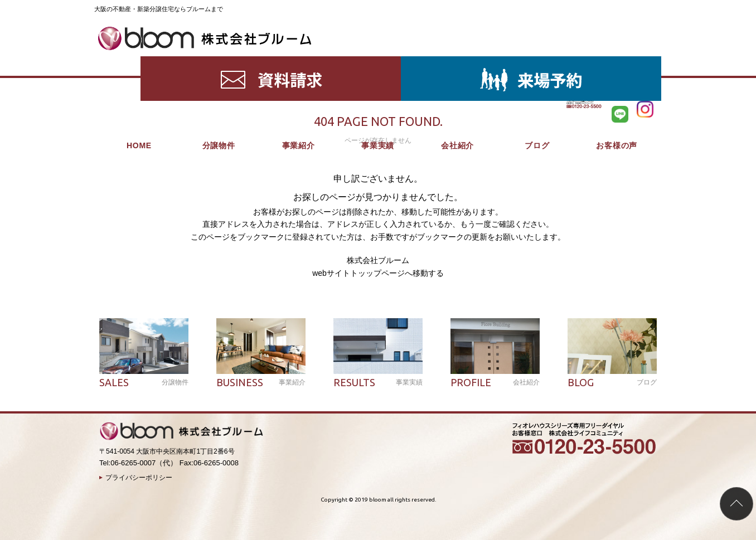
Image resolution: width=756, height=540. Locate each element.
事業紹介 (299, 61)
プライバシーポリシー (139, 478)
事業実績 (378, 61)
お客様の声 (617, 61)
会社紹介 (457, 61)
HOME (139, 61)
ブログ (537, 61)
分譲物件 (219, 61)
